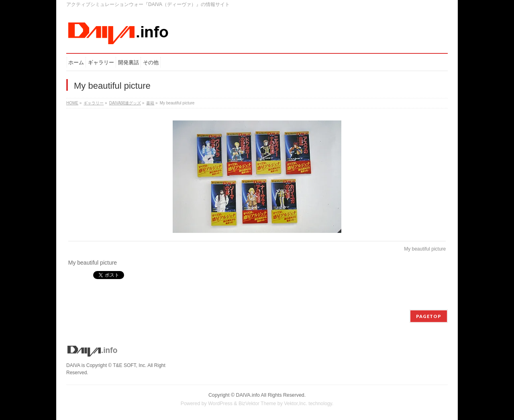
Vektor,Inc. (296, 404)
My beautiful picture (425, 249)
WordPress (220, 404)
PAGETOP (429, 316)
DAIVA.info (248, 395)
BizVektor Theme (257, 404)
